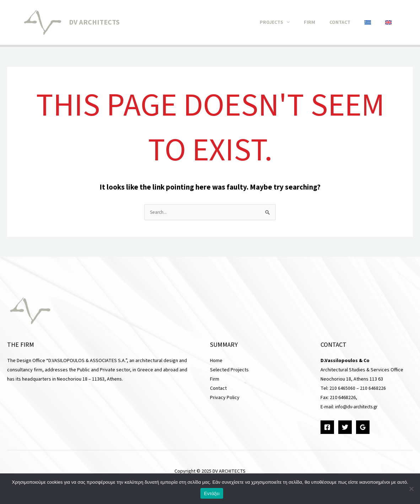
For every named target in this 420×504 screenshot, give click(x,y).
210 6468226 (373, 389)
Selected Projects (229, 370)
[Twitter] (345, 428)
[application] (302, 22)
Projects (291, 22)
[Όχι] (411, 489)
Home (216, 361)
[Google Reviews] (363, 428)
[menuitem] (373, 22)
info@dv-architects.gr (358, 407)
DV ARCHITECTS (94, 22)
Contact (349, 22)
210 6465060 (342, 389)
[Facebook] (327, 428)
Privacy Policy (225, 398)
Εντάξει (212, 494)
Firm (322, 22)
